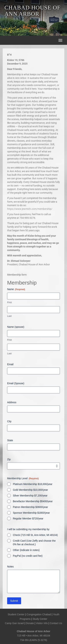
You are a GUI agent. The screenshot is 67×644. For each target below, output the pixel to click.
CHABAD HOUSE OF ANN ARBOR (33, 11)
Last (9, 316)
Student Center (16, 614)
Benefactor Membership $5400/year (33, 501)
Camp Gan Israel (14, 623)
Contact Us (56, 623)
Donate (30, 623)
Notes (10, 567)
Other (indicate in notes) (26, 550)
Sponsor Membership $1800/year (31, 513)
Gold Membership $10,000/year (30, 490)
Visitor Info (42, 623)
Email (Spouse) (16, 383)
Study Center (40, 619)
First (9, 302)
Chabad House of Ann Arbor (33, 631)
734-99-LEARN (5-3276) (34, 640)
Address (12, 402)
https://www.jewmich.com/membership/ (30, 209)
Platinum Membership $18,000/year (33, 484)
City (9, 421)
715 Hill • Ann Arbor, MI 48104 (33, 636)
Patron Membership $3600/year (30, 507)
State (10, 440)
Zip (9, 459)
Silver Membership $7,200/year (30, 496)
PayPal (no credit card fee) (28, 556)
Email (10, 364)
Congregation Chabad (39, 614)
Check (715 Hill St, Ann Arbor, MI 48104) (35, 535)
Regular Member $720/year (28, 518)
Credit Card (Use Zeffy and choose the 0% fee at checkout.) (34, 543)
